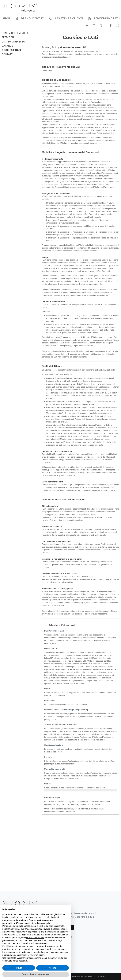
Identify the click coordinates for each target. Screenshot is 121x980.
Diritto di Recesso (13, 42)
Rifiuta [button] (19, 968)
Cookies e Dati (11, 50)
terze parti (48, 926)
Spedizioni (8, 37)
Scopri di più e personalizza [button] (36, 974)
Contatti (7, 54)
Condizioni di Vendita (15, 33)
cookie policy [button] (45, 923)
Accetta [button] (53, 968)
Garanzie (8, 46)
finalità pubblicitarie (35, 938)
